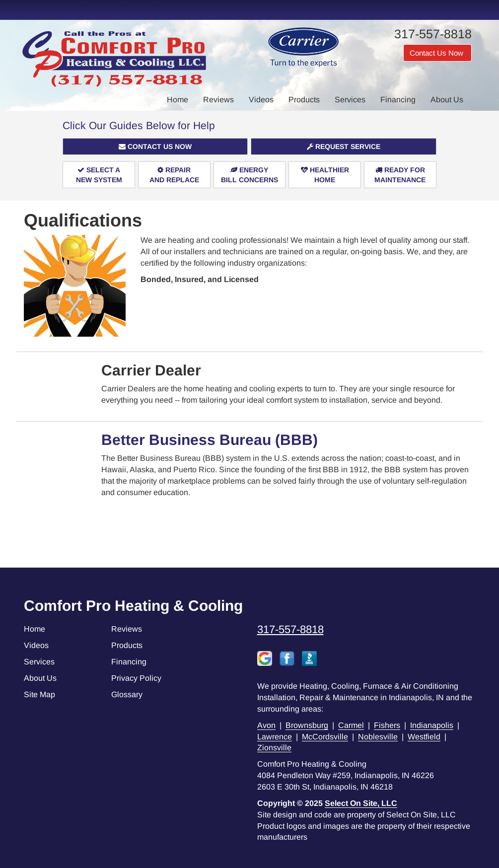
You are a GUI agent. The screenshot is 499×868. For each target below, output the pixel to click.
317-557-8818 (290, 629)
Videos (261, 100)
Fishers (387, 725)
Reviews (218, 100)
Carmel (351, 725)
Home (178, 100)
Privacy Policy (136, 678)
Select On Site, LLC (361, 803)
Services (350, 100)
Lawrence (275, 737)
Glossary (127, 694)
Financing (398, 100)
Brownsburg (307, 725)
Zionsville (274, 748)
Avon (266, 725)
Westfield (424, 737)
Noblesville (378, 737)
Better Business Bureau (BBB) (210, 440)
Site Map (39, 694)
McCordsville (325, 737)
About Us (447, 100)
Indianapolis (432, 725)
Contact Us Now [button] (437, 53)
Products (304, 100)
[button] (155, 146)
